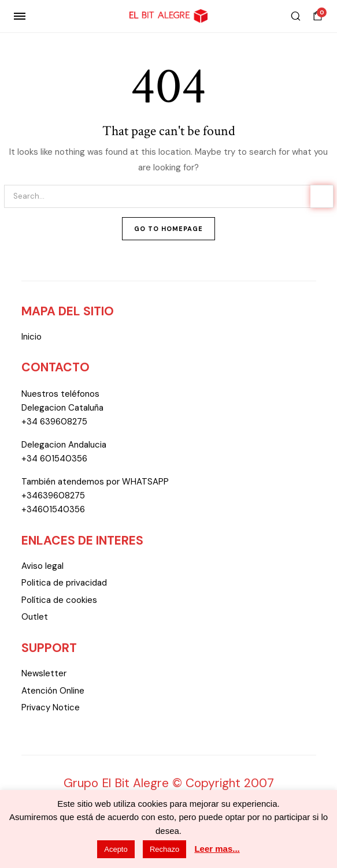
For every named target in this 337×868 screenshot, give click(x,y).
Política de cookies (59, 600)
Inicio (32, 337)
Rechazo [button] (164, 849)
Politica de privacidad (64, 583)
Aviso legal (42, 566)
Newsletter (44, 673)
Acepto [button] (116, 849)
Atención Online (53, 691)
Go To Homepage (168, 229)
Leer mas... (217, 849)
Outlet (35, 617)
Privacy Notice (51, 707)
